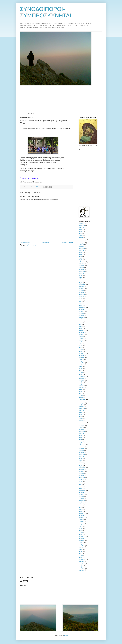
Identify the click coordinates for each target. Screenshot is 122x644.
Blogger (66, 636)
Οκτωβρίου (81, 224)
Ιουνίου (80, 231)
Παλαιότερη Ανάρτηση (67, 242)
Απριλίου (81, 235)
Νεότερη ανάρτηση (25, 242)
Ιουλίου (80, 229)
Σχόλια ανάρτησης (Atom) (33, 245)
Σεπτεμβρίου (82, 226)
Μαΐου (80, 233)
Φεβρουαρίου (82, 239)
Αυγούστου (81, 228)
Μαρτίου (81, 237)
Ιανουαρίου (81, 241)
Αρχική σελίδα (46, 242)
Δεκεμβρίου (82, 243)
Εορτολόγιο (31, 113)
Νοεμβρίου (81, 245)
